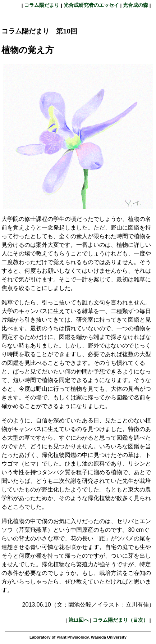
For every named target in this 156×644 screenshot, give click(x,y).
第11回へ (79, 620)
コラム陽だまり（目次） (120, 620)
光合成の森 (136, 5)
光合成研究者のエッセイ (91, 5)
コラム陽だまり (42, 5)
